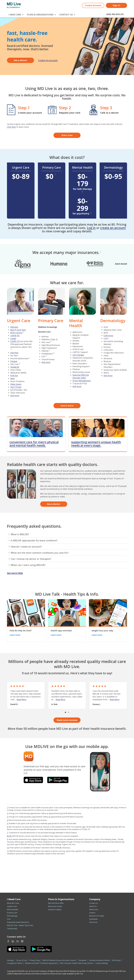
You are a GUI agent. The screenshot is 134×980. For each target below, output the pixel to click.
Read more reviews (67, 720)
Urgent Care (12, 906)
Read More (22, 699)
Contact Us (94, 903)
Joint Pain (21, 330)
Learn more (67, 406)
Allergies (14, 327)
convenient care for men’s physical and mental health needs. (34, 444)
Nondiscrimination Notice (99, 960)
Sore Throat (16, 387)
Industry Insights (55, 910)
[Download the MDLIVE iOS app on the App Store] (17, 949)
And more (15, 396)
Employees (94, 919)
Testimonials (12, 929)
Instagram (22, 941)
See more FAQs (15, 573)
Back (13, 330)
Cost (9, 919)
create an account (113, 228)
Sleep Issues (16, 384)
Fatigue (14, 361)
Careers (92, 913)
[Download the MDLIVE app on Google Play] (58, 780)
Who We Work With (56, 903)
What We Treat (13, 903)
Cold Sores (108, 336)
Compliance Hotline (15, 963)
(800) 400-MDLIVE (115, 14)
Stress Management (82, 381)
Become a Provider (97, 916)
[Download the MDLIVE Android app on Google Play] (41, 949)
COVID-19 (15, 341)
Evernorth (93, 922)
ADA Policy (116, 960)
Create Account (93, 5)
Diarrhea (14, 353)
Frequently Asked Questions (18, 922)
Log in (91, 228)
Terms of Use (21, 960)
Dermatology (12, 916)
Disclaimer (83, 960)
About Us (93, 906)
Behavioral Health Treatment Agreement (41, 963)
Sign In (117, 5)
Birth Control (16, 333)
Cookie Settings (102, 963)
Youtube (18, 941)
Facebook (8, 941)
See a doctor (21, 60)
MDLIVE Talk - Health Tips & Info (20, 925)
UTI (12, 390)
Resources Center (55, 906)
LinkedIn (13, 941)
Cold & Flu (15, 336)
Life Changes (78, 355)
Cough (13, 338)
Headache (15, 367)
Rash (13, 378)
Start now (67, 135)
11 (46, 356)
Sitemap (10, 960)
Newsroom (94, 910)
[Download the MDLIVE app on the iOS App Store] (33, 780)
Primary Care (12, 913)
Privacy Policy (35, 960)
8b (10, 836)
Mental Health (13, 910)
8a (8, 836)
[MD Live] (14, 5)
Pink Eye (14, 376)
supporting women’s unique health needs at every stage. (96, 444)
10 (53, 353)
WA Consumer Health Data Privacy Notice (77, 963)
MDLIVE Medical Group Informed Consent (59, 960)
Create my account (48, 60)
